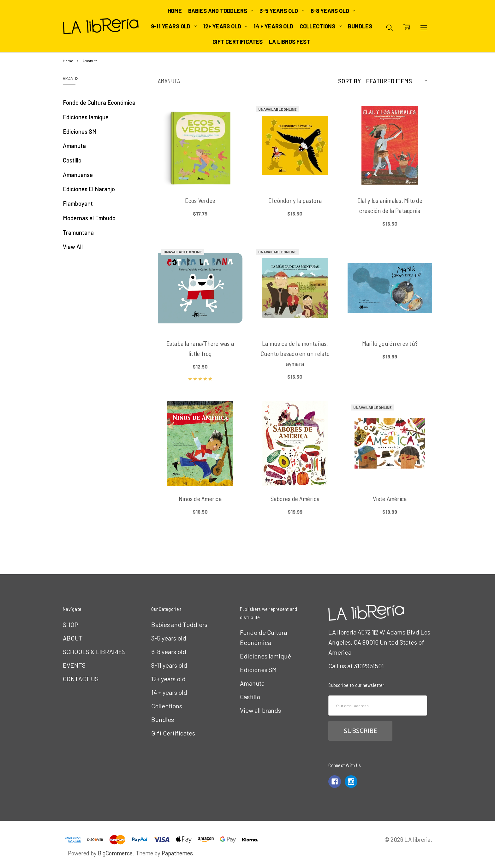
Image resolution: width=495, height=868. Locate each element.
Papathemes (177, 853)
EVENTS (74, 665)
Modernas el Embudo (89, 218)
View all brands (260, 710)
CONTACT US (81, 679)
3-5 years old (282, 11)
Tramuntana (78, 232)
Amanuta (74, 146)
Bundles (360, 26)
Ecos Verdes (200, 200)
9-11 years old (174, 26)
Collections (321, 26)
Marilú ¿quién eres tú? (390, 343)
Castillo (72, 160)
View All (73, 247)
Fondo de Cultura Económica (99, 102)
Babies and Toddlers (221, 11)
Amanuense (78, 175)
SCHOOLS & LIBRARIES (94, 652)
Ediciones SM (80, 131)
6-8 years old (333, 11)
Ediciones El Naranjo (89, 189)
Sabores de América (295, 499)
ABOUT (73, 638)
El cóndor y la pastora (295, 200)
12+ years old (225, 26)
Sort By (349, 81)
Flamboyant (78, 203)
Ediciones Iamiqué (86, 117)
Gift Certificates (238, 42)
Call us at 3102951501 (356, 666)
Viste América (390, 499)
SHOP (71, 624)
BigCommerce (115, 853)
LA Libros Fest (289, 42)
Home (175, 11)
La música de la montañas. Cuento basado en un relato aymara (295, 353)
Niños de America (200, 499)
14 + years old (273, 26)
